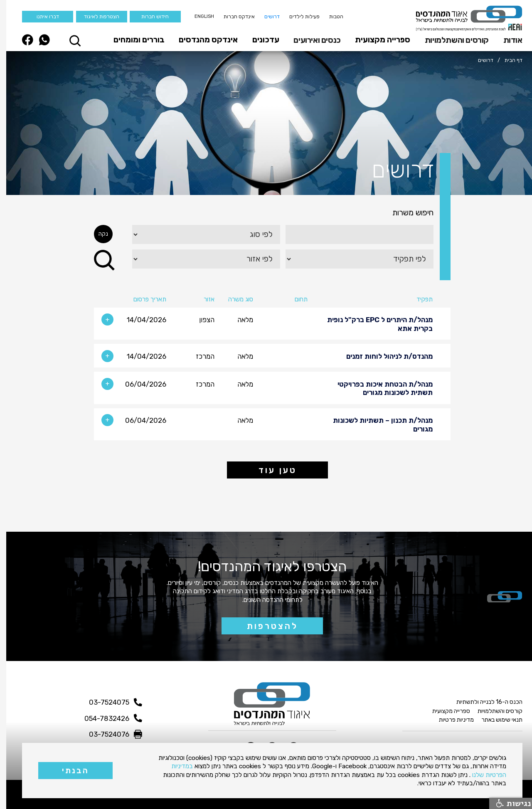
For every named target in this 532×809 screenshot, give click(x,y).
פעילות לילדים (298, 16)
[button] (504, 40)
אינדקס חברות (233, 16)
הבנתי (69, 771)
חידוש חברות (149, 16)
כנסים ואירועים (311, 40)
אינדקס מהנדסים (202, 40)
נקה (97, 234)
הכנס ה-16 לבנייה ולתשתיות (483, 702)
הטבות (330, 16)
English (198, 16)
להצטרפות (266, 626)
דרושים (266, 16)
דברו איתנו (42, 16)
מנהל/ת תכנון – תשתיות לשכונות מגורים (377, 424)
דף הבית (507, 60)
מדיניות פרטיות (450, 720)
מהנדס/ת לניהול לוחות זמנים (383, 356)
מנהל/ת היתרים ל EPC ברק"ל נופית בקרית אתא (374, 324)
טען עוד (271, 470)
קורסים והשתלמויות (451, 40)
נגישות (507, 803)
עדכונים (260, 40)
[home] (463, 18)
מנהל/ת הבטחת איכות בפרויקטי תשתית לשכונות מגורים (379, 388)
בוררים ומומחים (133, 40)
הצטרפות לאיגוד (95, 16)
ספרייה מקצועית (376, 40)
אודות (507, 40)
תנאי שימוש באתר (496, 720)
